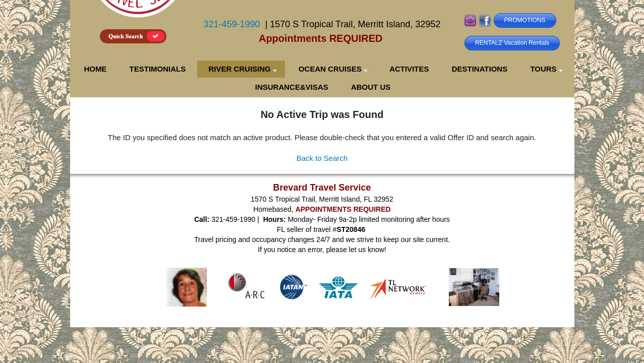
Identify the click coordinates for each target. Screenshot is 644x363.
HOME (95, 69)
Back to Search (322, 158)
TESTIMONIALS (158, 69)
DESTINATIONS (480, 69)
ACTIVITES (409, 69)
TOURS (543, 69)
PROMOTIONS (525, 20)
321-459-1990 (232, 24)
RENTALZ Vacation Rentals (512, 43)
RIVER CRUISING (239, 69)
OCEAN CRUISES (330, 69)
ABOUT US (371, 87)
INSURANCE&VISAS (292, 87)
